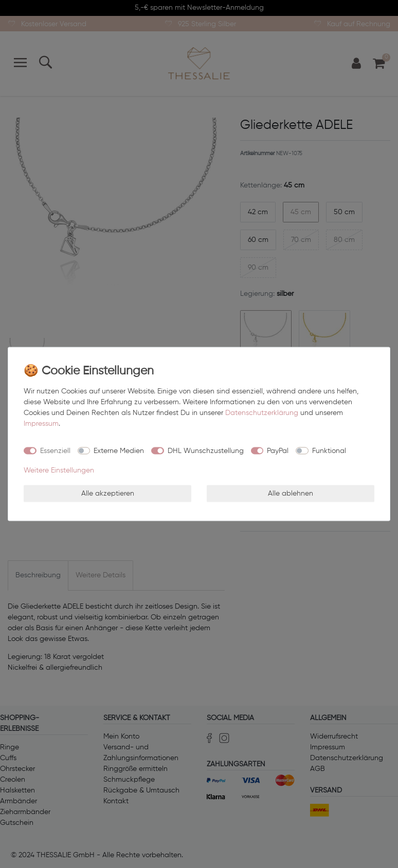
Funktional (329, 450)
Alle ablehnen (291, 493)
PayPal (278, 450)
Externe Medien (119, 450)
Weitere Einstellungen (59, 470)
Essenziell (55, 450)
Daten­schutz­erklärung (262, 413)
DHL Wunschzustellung (206, 450)
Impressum (41, 424)
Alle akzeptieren (108, 493)
